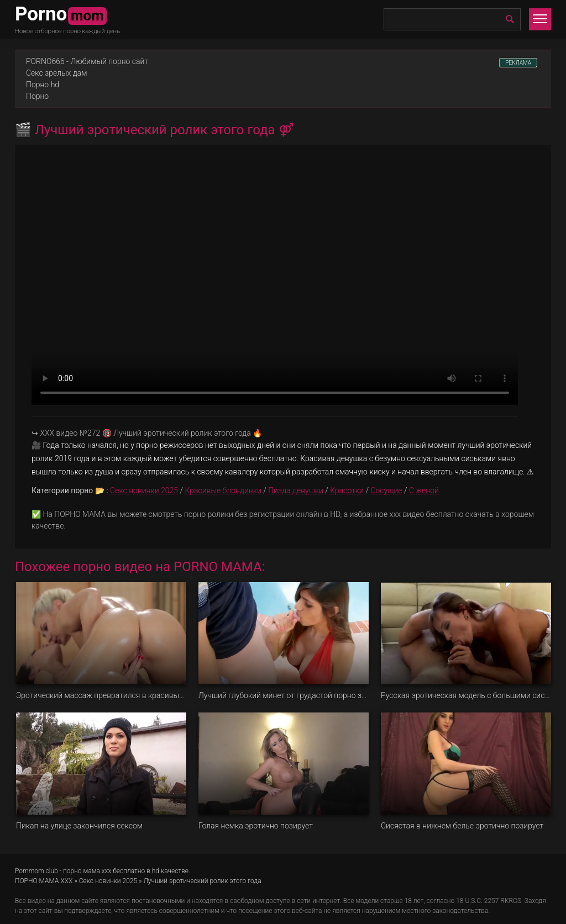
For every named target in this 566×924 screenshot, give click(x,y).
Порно (37, 96)
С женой (424, 490)
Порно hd (43, 85)
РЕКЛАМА (518, 63)
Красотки (347, 490)
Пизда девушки (296, 490)
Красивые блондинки (223, 490)
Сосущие (386, 490)
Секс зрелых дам (57, 73)
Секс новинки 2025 (144, 490)
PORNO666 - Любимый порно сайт (87, 61)
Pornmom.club (36, 871)
